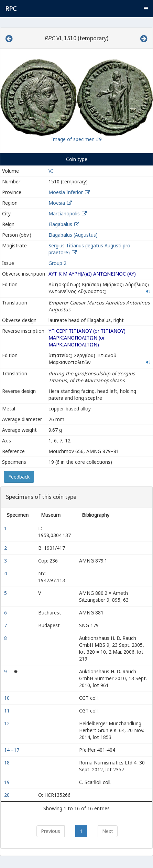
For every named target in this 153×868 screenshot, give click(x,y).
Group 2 (57, 263)
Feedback (19, 477)
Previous (51, 831)
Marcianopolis (64, 213)
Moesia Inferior (66, 192)
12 (8, 723)
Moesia (57, 203)
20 (8, 795)
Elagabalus (60, 224)
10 (8, 698)
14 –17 (12, 750)
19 (8, 782)
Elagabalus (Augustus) (73, 235)
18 (8, 763)
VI (51, 171)
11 (8, 711)
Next (108, 831)
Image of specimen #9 (76, 139)
